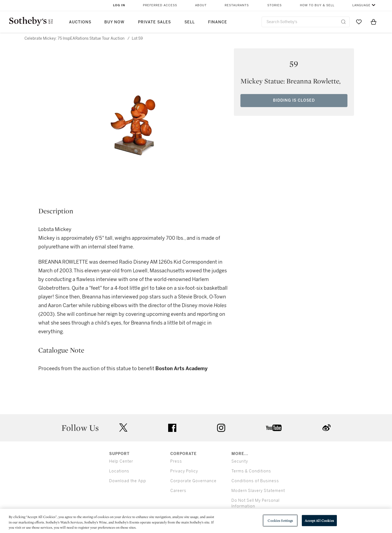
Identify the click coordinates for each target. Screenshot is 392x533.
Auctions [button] (80, 22)
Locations (119, 471)
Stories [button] (275, 5)
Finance (218, 22)
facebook (172, 428)
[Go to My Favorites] (359, 22)
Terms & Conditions (251, 471)
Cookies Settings (280, 520)
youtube (274, 428)
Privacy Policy (184, 471)
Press (176, 461)
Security (240, 461)
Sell (190, 22)
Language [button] (361, 5)
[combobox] (306, 22)
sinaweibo (327, 428)
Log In (119, 5)
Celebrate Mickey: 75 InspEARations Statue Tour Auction (74, 38)
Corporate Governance (193, 481)
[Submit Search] (343, 22)
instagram (221, 428)
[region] (196, 521)
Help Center (121, 461)
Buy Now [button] (114, 22)
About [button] (201, 5)
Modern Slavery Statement (258, 491)
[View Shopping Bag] (374, 22)
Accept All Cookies (319, 520)
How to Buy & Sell (317, 5)
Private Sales (154, 22)
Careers (178, 491)
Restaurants (237, 5)
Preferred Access (160, 5)
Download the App (128, 481)
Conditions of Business (255, 481)
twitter (123, 428)
